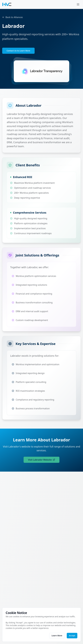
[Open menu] (78, 4)
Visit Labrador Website (41, 460)
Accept (72, 636)
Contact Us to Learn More (18, 51)
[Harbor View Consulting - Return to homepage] (7, 4)
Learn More (57, 636)
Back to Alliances (12, 17)
